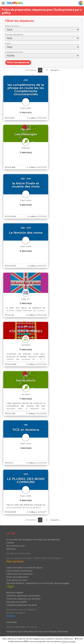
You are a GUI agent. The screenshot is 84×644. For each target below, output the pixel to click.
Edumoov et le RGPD (16, 602)
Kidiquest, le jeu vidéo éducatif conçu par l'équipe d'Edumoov (37, 631)
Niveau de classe (12, 26)
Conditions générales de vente (22, 605)
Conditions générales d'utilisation (23, 596)
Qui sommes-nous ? (16, 546)
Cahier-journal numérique (19, 574)
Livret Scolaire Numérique (19, 571)
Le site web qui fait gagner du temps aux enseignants (33, 539)
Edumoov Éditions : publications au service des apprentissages (38, 583)
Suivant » (55, 70)
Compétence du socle (14, 52)
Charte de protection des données (23, 599)
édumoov (11, 549)
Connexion (12, 622)
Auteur (8, 43)
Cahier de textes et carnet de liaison (24, 568)
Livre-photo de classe (17, 580)
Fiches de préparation (17, 577)
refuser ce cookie (68, 641)
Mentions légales (15, 593)
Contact (10, 543)
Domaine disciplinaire (14, 35)
